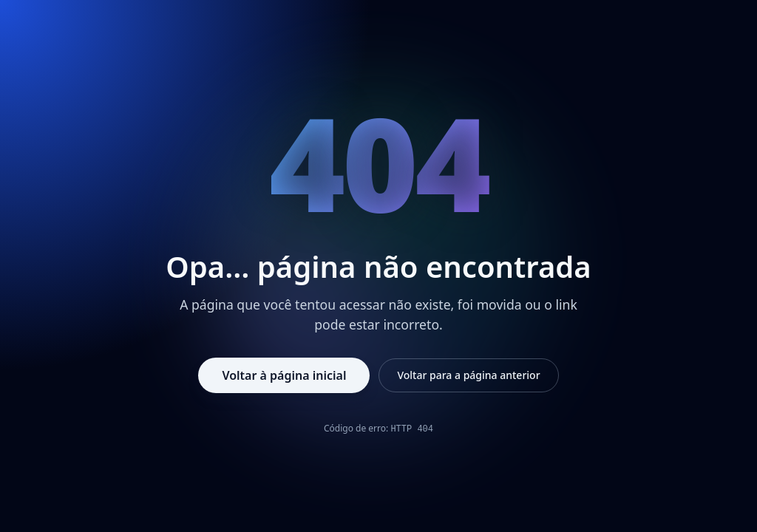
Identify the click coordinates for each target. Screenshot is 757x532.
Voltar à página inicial (284, 375)
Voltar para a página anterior (468, 375)
